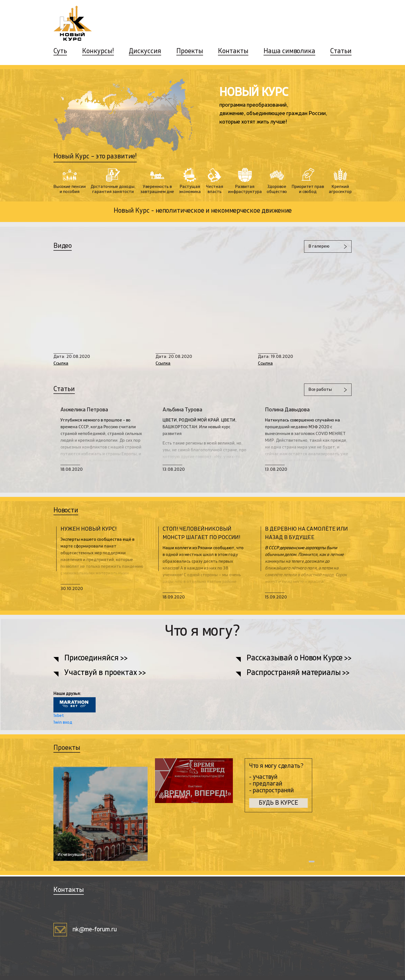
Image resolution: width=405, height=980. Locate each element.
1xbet (59, 716)
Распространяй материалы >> (298, 673)
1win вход (63, 723)
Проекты (190, 51)
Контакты (233, 51)
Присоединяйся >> (96, 659)
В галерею (319, 246)
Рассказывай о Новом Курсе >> (299, 659)
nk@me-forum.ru (85, 930)
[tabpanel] (184, 813)
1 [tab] (312, 863)
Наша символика (289, 51)
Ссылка (61, 364)
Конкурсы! (98, 51)
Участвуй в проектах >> (105, 673)
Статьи (341, 51)
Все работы (320, 390)
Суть (60, 51)
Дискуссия (145, 51)
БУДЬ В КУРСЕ (278, 803)
